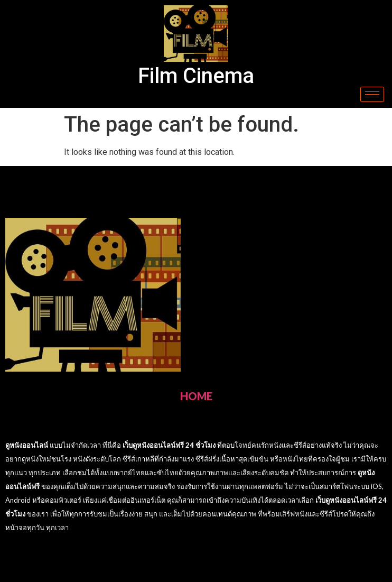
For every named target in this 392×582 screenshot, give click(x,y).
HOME (196, 396)
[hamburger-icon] (372, 94)
